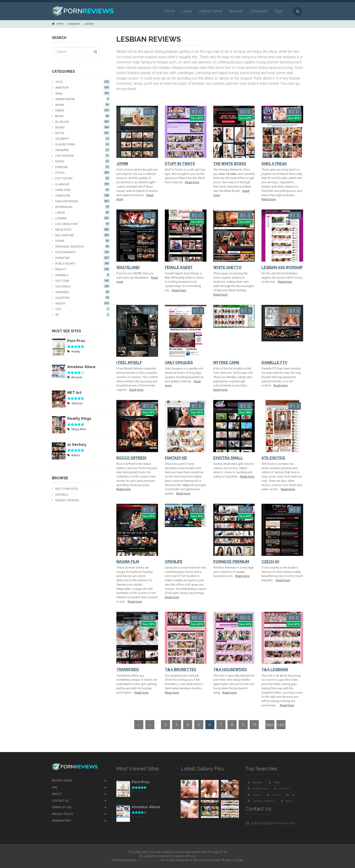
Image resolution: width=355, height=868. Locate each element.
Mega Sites (81, 229)
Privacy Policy (62, 814)
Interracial (81, 207)
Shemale (81, 275)
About (57, 794)
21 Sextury (77, 445)
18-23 (81, 82)
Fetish (81, 173)
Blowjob (81, 122)
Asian (81, 105)
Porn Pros (76, 341)
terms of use (206, 856)
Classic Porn (81, 144)
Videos (81, 303)
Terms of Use (62, 807)
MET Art (74, 393)
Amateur (81, 87)
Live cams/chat (81, 224)
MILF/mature (81, 235)
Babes (81, 110)
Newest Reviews (66, 500)
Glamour (81, 184)
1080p (274, 782)
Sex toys (255, 795)
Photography (81, 252)
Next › (270, 726)
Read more (192, 182)
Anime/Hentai (81, 99)
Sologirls (81, 286)
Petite (286, 801)
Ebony (81, 161)
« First (139, 726)
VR (81, 315)
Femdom (81, 167)
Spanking (81, 292)
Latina (81, 212)
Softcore (81, 281)
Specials (236, 11)
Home (170, 11)
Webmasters (61, 821)
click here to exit (148, 860)
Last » (281, 726)
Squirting (81, 298)
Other (81, 241)
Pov (291, 795)
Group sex (282, 789)
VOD (81, 309)
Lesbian (89, 24)
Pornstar (81, 258)
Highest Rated (211, 11)
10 (254, 725)
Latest (187, 11)
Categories (259, 11)
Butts (81, 133)
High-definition (81, 201)
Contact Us (60, 801)
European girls (258, 789)
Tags (279, 11)
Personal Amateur (81, 246)
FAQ (55, 787)
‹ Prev (150, 726)
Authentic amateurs (262, 801)
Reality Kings (79, 418)
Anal (81, 93)
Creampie (81, 150)
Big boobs (255, 782)
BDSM (81, 116)
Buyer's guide (62, 780)
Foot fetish (81, 178)
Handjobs (81, 190)
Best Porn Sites (65, 489)
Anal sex (274, 795)
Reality (81, 269)
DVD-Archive (81, 156)
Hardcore (81, 195)
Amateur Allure (81, 367)
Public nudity (81, 263)
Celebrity (81, 139)
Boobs (81, 127)
